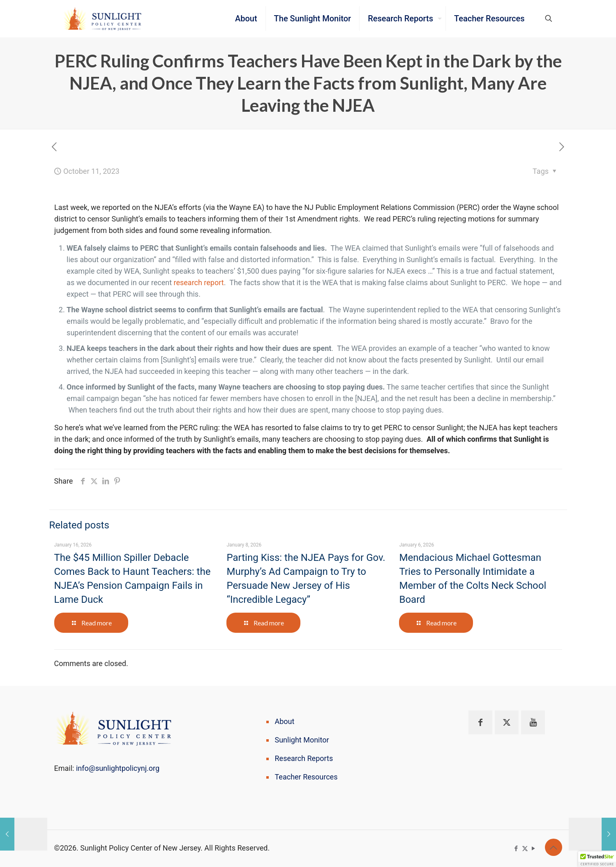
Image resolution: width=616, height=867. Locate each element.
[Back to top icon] (554, 847)
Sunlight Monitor (302, 740)
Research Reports (304, 758)
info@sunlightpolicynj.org (118, 768)
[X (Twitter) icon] (525, 849)
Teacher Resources (306, 777)
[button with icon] (480, 722)
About (285, 721)
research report (199, 282)
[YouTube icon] (534, 849)
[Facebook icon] (516, 849)
